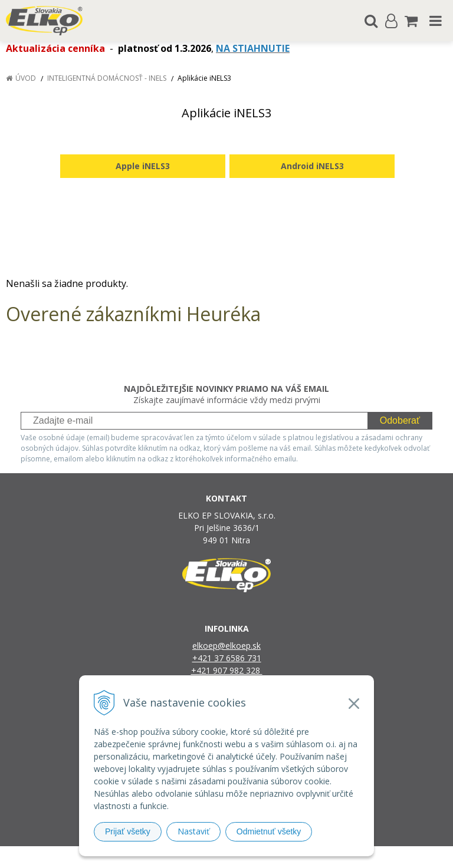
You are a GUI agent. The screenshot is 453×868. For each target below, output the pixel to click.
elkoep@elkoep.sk (226, 646)
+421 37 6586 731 (227, 658)
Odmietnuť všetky (269, 831)
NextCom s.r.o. (348, 857)
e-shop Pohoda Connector (272, 857)
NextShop (206, 857)
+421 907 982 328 (227, 670)
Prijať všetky (128, 831)
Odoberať (400, 420)
